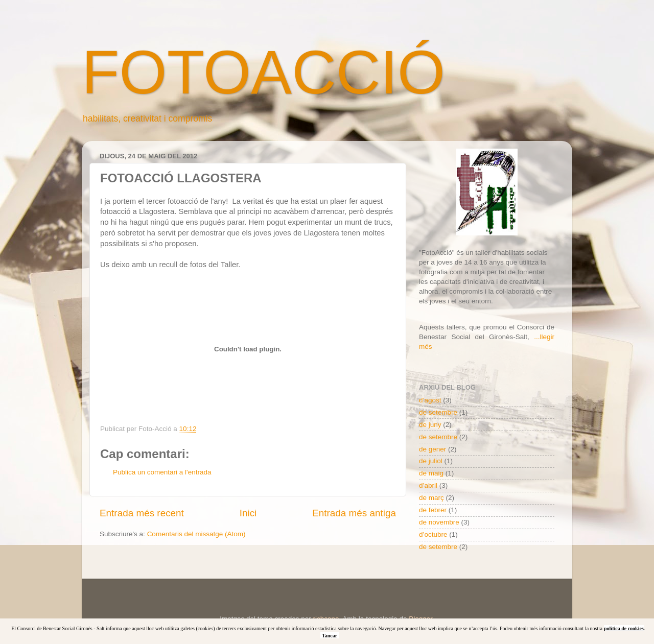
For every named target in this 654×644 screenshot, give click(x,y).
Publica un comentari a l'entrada (162, 472)
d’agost (430, 400)
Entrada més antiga (354, 513)
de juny (430, 425)
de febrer (433, 510)
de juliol (431, 461)
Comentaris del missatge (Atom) (196, 534)
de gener (433, 449)
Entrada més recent (142, 513)
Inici (248, 513)
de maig (431, 473)
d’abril (428, 485)
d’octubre (433, 534)
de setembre (438, 412)
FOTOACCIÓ (263, 72)
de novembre (439, 522)
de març (431, 498)
